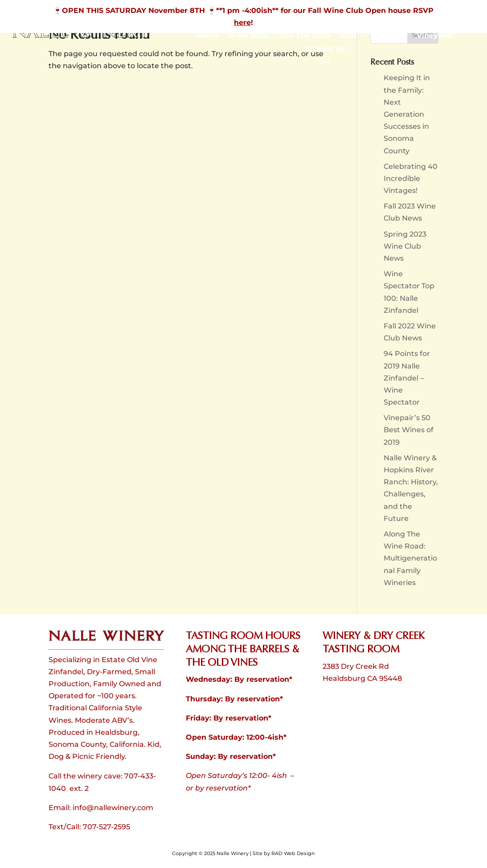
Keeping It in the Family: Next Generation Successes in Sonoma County (407, 114)
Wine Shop (248, 36)
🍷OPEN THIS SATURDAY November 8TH (130, 10)
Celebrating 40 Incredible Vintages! (411, 178)
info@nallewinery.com (113, 808)
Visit (348, 36)
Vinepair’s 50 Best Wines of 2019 (409, 430)
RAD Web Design (293, 853)
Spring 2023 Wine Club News (405, 246)
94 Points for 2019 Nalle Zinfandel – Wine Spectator (407, 378)
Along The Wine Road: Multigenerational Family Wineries (410, 558)
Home (207, 36)
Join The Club (304, 36)
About (387, 36)
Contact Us (325, 49)
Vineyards (436, 36)
